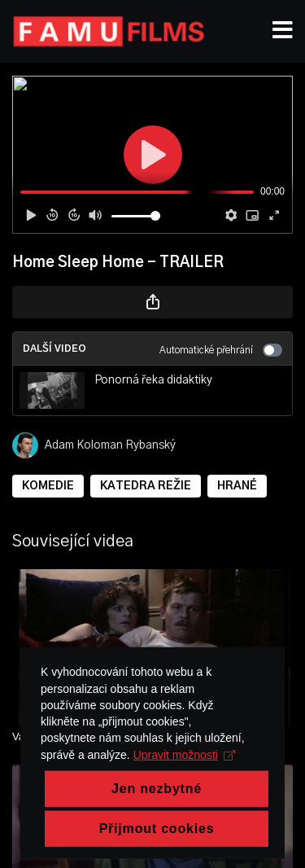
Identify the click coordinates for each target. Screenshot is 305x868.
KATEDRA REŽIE (146, 486)
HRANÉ (237, 486)
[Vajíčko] (152, 737)
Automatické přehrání (221, 350)
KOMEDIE (48, 486)
